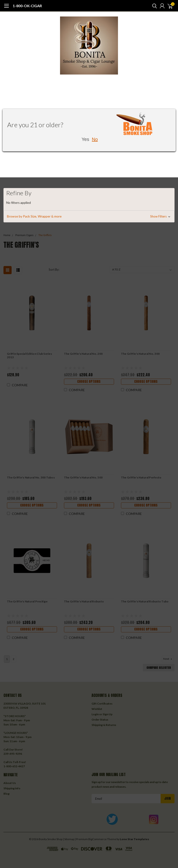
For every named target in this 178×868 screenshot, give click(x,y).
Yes (85, 139)
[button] (89, 216)
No (95, 139)
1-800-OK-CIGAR (27, 6)
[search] (153, 6)
